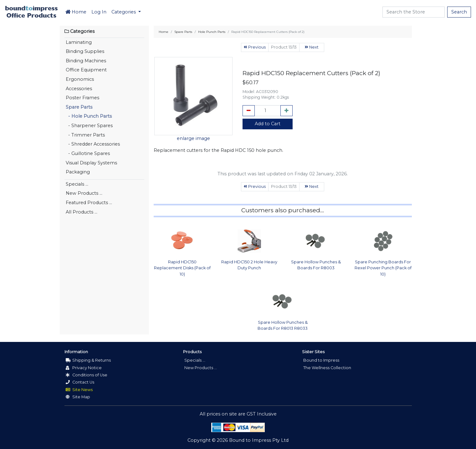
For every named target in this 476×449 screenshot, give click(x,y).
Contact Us (80, 382)
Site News (79, 390)
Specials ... (77, 184)
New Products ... (84, 193)
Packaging (78, 172)
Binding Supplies (85, 51)
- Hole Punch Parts (89, 116)
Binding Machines (86, 61)
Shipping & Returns (88, 360)
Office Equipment (86, 70)
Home (76, 12)
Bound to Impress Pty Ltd (259, 440)
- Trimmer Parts (85, 135)
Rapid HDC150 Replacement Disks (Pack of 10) (182, 268)
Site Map (78, 397)
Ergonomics (80, 79)
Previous (255, 47)
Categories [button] (124, 12)
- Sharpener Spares (89, 126)
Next (312, 47)
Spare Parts (79, 107)
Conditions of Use (87, 375)
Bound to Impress (321, 360)
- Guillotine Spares (88, 153)
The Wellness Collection (327, 368)
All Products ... (82, 212)
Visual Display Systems (91, 163)
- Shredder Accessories (93, 144)
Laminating (79, 42)
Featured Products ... (89, 203)
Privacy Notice (84, 368)
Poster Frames (82, 98)
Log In (99, 12)
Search (459, 12)
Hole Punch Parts (212, 32)
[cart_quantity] (268, 111)
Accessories (79, 89)
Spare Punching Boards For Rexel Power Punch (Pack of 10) (383, 268)
